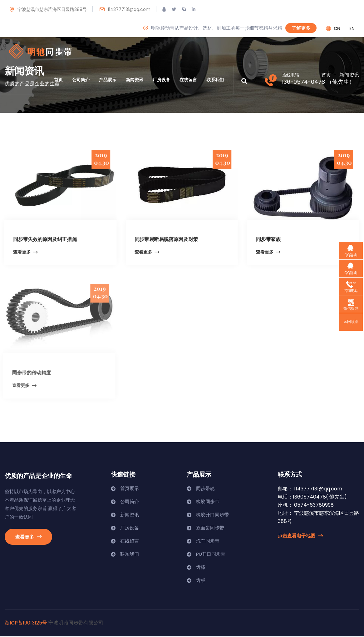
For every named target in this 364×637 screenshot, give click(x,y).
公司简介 (81, 80)
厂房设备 (161, 80)
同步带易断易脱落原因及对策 (165, 239)
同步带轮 (205, 489)
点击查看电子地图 (300, 536)
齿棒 (201, 568)
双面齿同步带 (210, 528)
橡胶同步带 (208, 502)
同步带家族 (268, 239)
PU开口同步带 (211, 555)
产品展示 (108, 80)
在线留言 (188, 80)
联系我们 (215, 80)
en (352, 29)
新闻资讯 (135, 80)
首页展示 (130, 489)
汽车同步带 (208, 542)
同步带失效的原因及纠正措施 (44, 239)
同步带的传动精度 (28, 373)
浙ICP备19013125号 (26, 623)
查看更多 (24, 252)
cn (337, 29)
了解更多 (301, 28)
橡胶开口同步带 (212, 515)
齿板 (201, 581)
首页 (58, 80)
